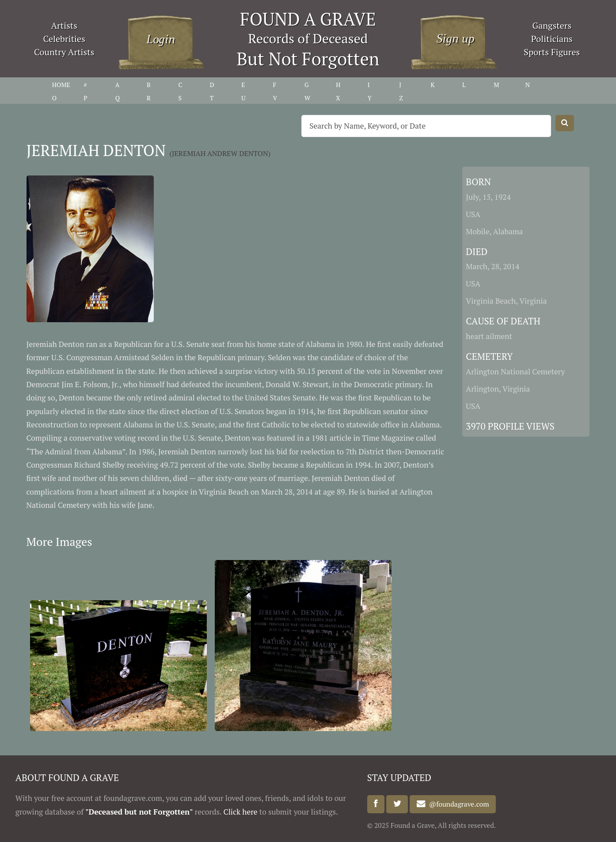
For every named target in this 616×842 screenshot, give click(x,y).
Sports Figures (552, 52)
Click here (240, 812)
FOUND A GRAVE (308, 19)
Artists (64, 25)
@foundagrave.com (457, 804)
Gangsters (552, 25)
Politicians (552, 39)
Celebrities (64, 39)
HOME (61, 85)
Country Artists (64, 52)
